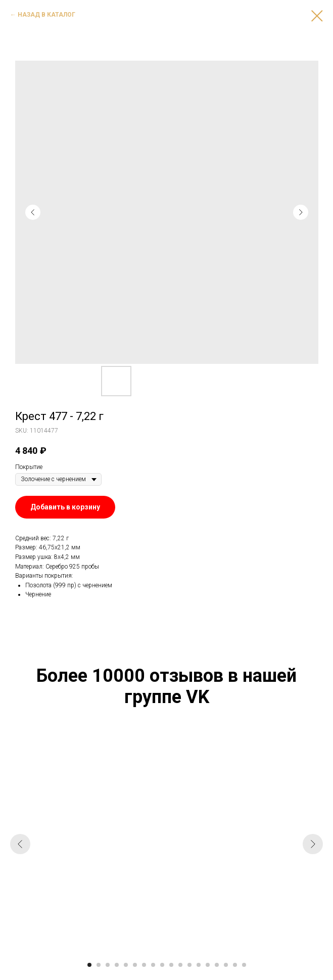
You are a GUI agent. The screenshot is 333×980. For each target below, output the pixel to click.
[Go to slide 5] (126, 965)
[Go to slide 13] (199, 965)
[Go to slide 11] (180, 965)
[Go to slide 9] (162, 965)
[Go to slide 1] (89, 965)
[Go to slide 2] (99, 965)
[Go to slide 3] (108, 965)
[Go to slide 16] (226, 965)
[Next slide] (313, 844)
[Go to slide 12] (189, 965)
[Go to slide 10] (171, 965)
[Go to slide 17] (235, 965)
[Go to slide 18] (244, 965)
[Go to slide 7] (144, 965)
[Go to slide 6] (135, 965)
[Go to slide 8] (153, 965)
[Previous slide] (20, 844)
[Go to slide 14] (208, 965)
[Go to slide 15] (217, 965)
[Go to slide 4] (117, 965)
